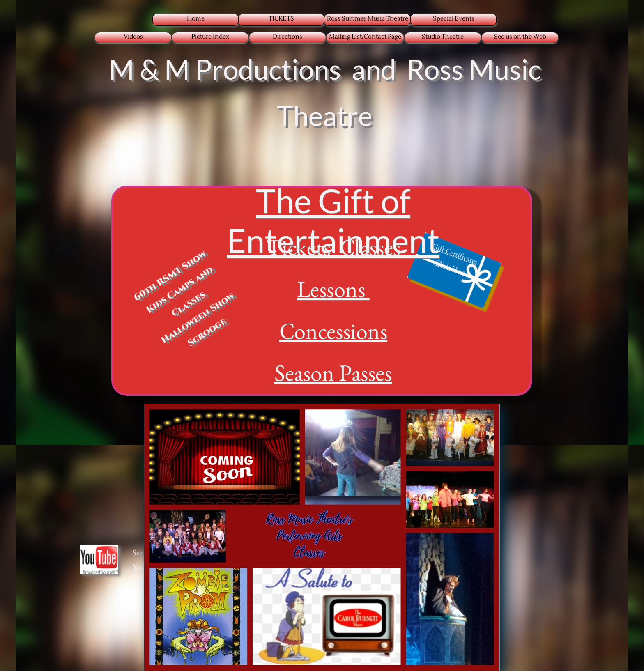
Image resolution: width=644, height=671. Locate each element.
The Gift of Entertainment (333, 220)
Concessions (333, 331)
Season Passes (333, 373)
